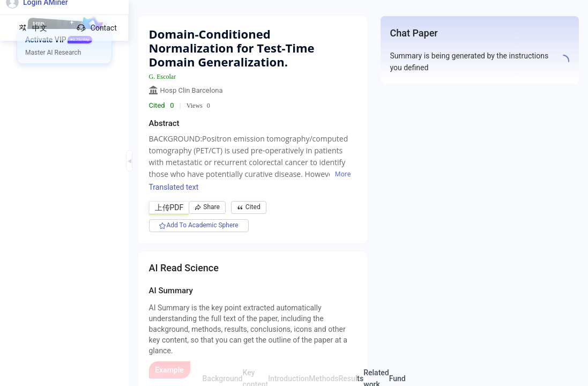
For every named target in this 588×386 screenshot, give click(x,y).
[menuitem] (65, 40)
